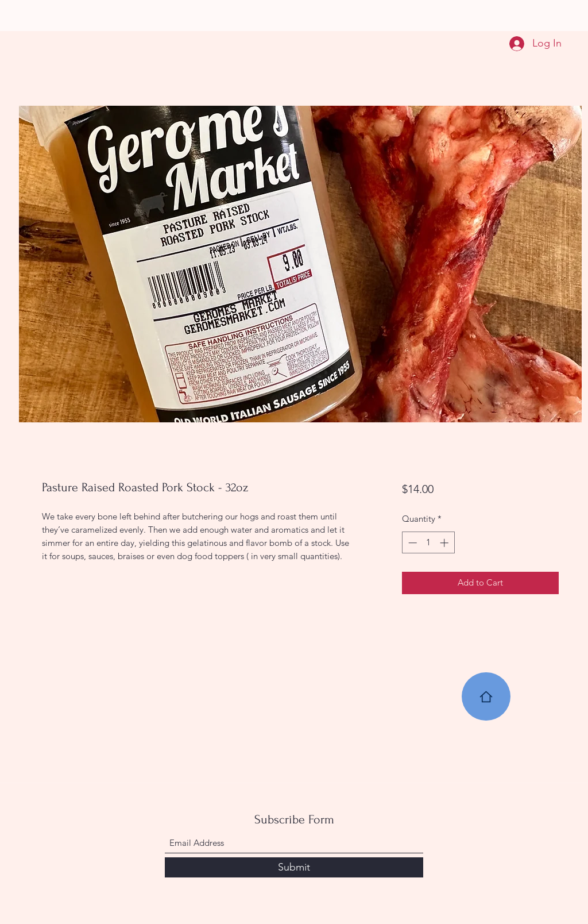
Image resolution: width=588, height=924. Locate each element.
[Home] (486, 696)
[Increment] (445, 543)
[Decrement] (411, 543)
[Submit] (294, 867)
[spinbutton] (428, 543)
